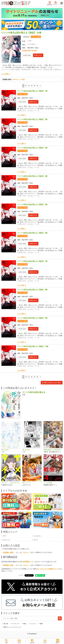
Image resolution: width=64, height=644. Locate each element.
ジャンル (33, 624)
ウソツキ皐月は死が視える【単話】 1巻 (32, 91)
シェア (21, 575)
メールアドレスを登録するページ (48, 569)
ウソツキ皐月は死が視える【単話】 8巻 (32, 290)
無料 (41, 624)
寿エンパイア (27, 483)
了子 (30, 41)
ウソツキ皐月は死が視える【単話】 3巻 (32, 148)
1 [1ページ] (23, 86)
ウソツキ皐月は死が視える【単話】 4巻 (32, 176)
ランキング (16, 624)
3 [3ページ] (29, 86)
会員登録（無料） (9, 552)
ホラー (36, 540)
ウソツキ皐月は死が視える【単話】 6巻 (32, 233)
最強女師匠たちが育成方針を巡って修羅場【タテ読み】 (53, 450)
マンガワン (32, 44)
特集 (25, 624)
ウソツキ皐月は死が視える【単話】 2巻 (32, 119)
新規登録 (50, 3)
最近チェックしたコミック (12, 627)
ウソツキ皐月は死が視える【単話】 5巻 (32, 204)
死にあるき (5, 450)
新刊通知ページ (28, 562)
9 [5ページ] (37, 86)
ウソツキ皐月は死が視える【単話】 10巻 (33, 346)
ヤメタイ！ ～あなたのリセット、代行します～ (11, 483)
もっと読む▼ (6, 74)
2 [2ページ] (26, 86)
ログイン (56, 3)
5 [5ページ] (34, 86)
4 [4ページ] (32, 86)
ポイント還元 (37, 37)
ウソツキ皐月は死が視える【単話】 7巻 (32, 261)
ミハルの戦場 (48, 483)
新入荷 (6, 624)
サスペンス (6, 540)
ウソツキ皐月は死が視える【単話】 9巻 (32, 318)
